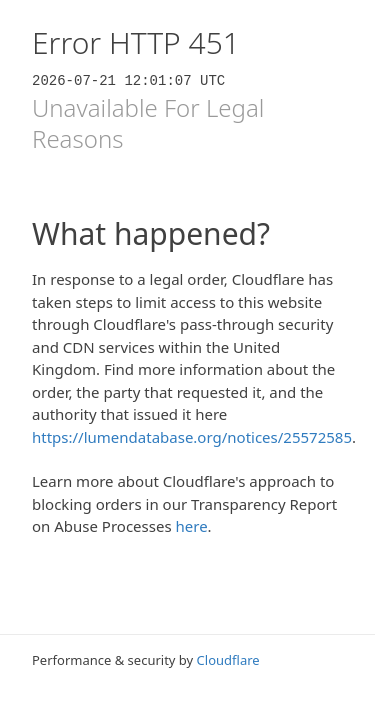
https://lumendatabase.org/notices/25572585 (192, 437)
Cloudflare (228, 660)
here (192, 526)
